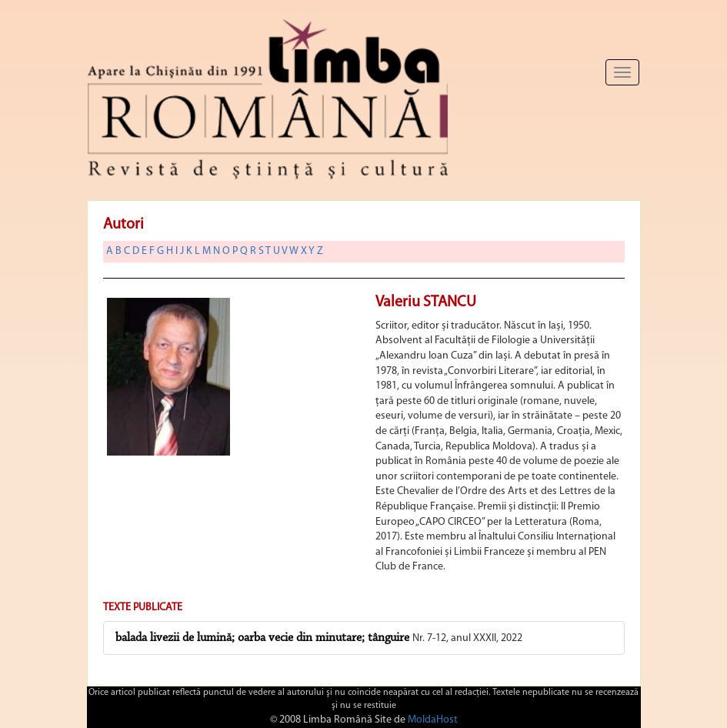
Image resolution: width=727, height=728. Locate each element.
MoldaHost (433, 720)
